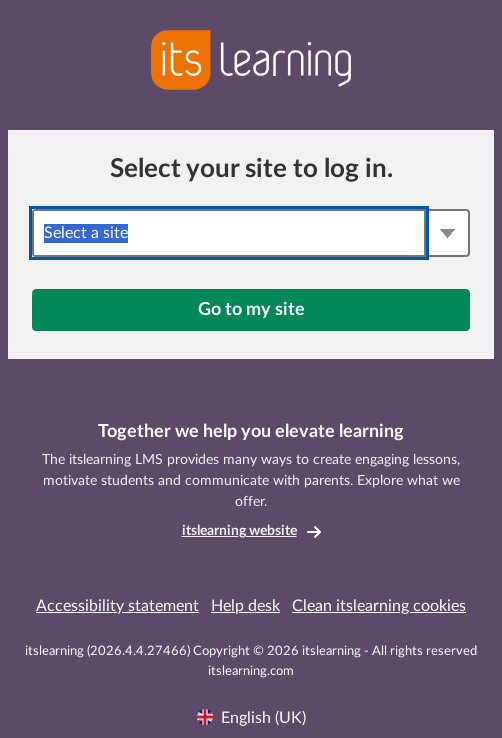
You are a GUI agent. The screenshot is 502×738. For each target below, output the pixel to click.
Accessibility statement (117, 606)
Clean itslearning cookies (379, 606)
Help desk (245, 606)
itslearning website (239, 531)
